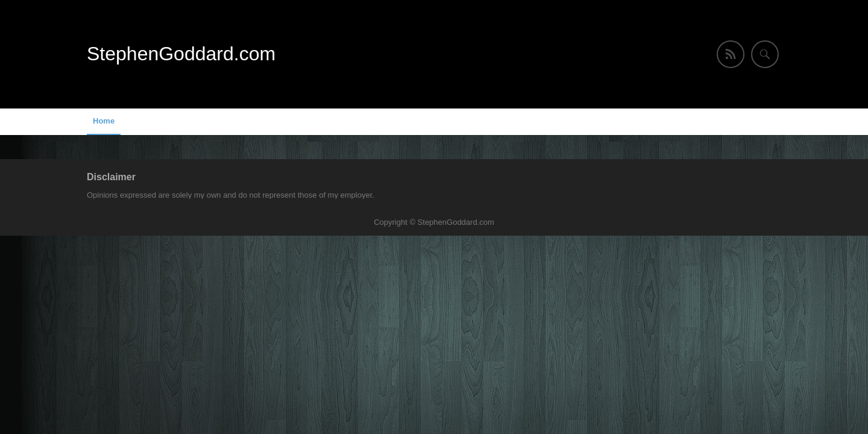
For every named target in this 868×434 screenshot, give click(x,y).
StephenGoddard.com (181, 54)
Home (104, 121)
